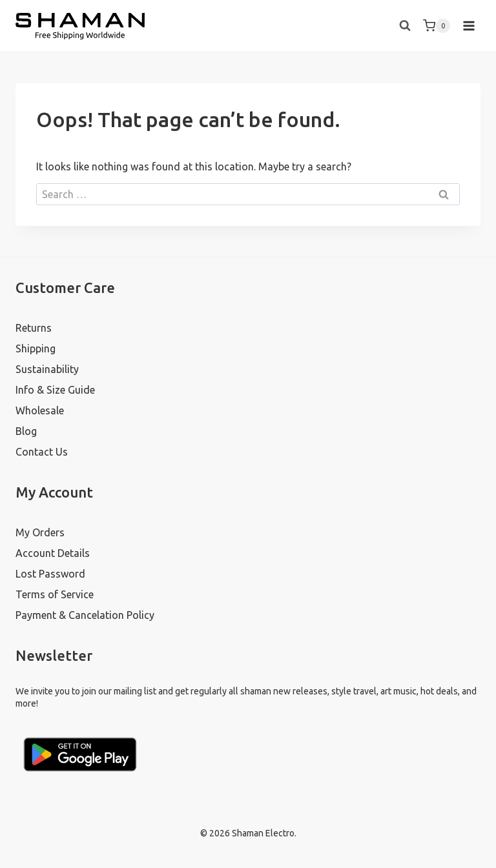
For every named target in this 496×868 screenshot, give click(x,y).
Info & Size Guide (55, 390)
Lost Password (50, 574)
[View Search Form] (405, 26)
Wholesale (40, 410)
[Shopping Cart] (437, 26)
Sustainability (47, 369)
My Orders (40, 532)
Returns (34, 328)
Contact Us (42, 452)
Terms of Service (55, 594)
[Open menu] (469, 25)
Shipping (36, 348)
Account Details (53, 553)
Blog (26, 431)
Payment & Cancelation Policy (85, 615)
